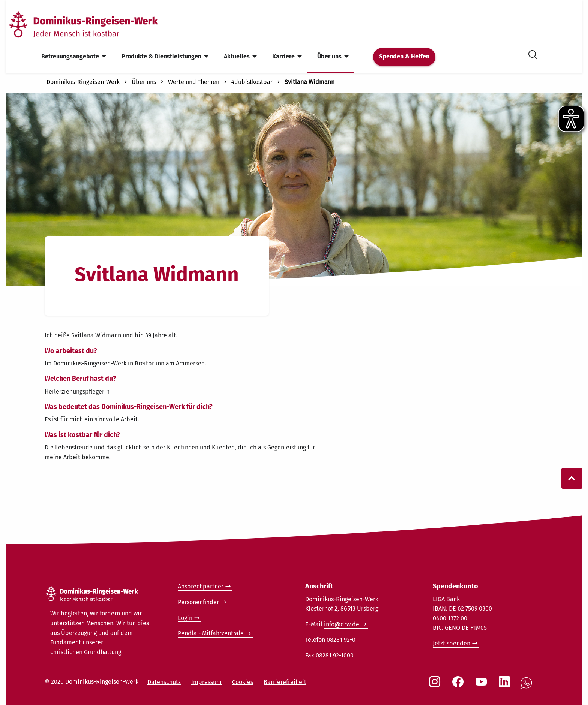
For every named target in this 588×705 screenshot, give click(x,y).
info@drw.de (342, 624)
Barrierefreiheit (285, 682)
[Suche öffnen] (533, 53)
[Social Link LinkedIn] (506, 686)
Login (185, 618)
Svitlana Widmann (310, 82)
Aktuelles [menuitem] (237, 56)
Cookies (243, 682)
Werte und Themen (194, 82)
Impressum (206, 682)
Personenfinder (198, 602)
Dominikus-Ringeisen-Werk (83, 82)
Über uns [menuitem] (329, 56)
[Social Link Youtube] (483, 686)
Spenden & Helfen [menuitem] (404, 56)
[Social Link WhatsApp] (528, 687)
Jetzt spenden (451, 643)
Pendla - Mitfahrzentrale (211, 633)
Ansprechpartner (201, 586)
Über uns (144, 82)
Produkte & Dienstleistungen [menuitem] (161, 56)
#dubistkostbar (252, 82)
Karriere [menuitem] (283, 56)
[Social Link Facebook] (459, 686)
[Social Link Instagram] (436, 686)
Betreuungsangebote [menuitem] (70, 56)
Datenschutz (164, 682)
